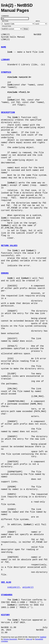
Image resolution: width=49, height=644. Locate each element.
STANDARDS (7, 595)
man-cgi (29, 639)
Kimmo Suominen (10, 639)
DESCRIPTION (8, 112)
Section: (6, 21)
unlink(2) (28, 587)
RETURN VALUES (9, 246)
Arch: (39, 21)
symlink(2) (14, 587)
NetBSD (43, 637)
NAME (4, 47)
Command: (6, 16)
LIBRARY (5, 60)
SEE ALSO (6, 582)
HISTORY (5, 615)
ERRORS (5, 273)
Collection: (7, 26)
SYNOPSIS (6, 72)
